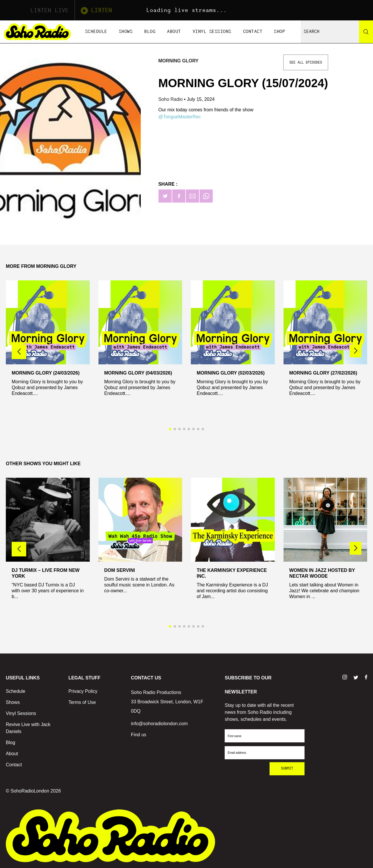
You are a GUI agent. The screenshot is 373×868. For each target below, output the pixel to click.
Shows (126, 32)
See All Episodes (306, 62)
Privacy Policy (83, 691)
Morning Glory (178, 61)
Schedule (96, 32)
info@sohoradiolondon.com (159, 724)
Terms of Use (82, 702)
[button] (356, 351)
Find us (138, 735)
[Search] (366, 32)
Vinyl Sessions (212, 32)
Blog (150, 32)
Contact (253, 32)
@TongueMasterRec (180, 117)
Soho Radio (171, 99)
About (174, 32)
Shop (279, 32)
